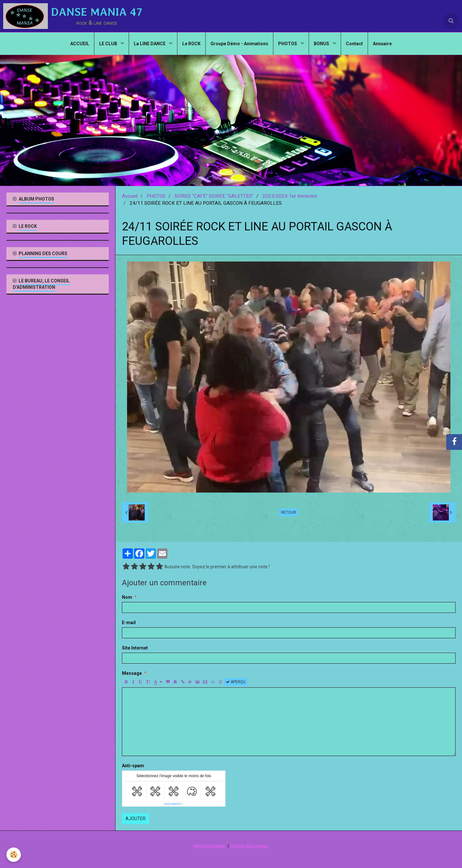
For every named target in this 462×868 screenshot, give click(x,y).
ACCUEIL (80, 44)
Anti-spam (133, 766)
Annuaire (382, 44)
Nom (127, 597)
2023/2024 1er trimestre (290, 196)
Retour (289, 512)
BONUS (322, 44)
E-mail (129, 623)
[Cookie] (14, 855)
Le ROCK (191, 44)
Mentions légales (210, 846)
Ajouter (136, 819)
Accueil (130, 196)
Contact (354, 44)
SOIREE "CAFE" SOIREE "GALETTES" (214, 196)
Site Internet (135, 648)
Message (132, 673)
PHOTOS (288, 44)
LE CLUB (109, 44)
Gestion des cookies (249, 846)
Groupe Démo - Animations (239, 44)
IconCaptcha (172, 804)
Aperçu (236, 682)
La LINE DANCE (150, 44)
